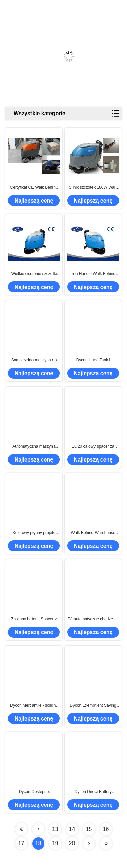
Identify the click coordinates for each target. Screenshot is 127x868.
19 (55, 843)
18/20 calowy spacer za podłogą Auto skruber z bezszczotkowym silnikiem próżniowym (93, 447)
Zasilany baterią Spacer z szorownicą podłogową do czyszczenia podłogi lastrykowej (34, 619)
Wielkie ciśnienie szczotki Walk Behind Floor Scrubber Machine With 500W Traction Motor (34, 274)
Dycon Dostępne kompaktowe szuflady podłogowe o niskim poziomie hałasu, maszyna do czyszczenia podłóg (34, 792)
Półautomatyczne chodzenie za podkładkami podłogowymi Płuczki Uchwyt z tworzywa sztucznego (93, 619)
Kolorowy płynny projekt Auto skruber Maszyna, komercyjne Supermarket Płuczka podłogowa (34, 533)
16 (106, 829)
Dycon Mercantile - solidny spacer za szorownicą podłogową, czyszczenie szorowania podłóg (34, 706)
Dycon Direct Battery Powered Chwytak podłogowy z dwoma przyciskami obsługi (93, 792)
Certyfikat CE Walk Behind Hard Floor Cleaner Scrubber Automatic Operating (34, 188)
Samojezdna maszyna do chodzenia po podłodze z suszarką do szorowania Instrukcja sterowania (34, 360)
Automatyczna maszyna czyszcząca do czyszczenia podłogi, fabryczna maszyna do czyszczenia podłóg (34, 447)
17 (21, 843)
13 (55, 829)
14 (72, 829)
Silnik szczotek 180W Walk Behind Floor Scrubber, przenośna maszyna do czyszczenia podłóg (93, 188)
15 (89, 829)
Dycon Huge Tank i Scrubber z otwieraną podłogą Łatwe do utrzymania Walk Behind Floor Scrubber (93, 360)
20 (72, 843)
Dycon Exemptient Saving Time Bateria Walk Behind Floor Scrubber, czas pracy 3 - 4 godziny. (93, 706)
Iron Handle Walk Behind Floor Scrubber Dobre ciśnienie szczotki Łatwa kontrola (93, 274)
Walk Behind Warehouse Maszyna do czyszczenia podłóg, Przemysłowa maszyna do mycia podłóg (93, 533)
